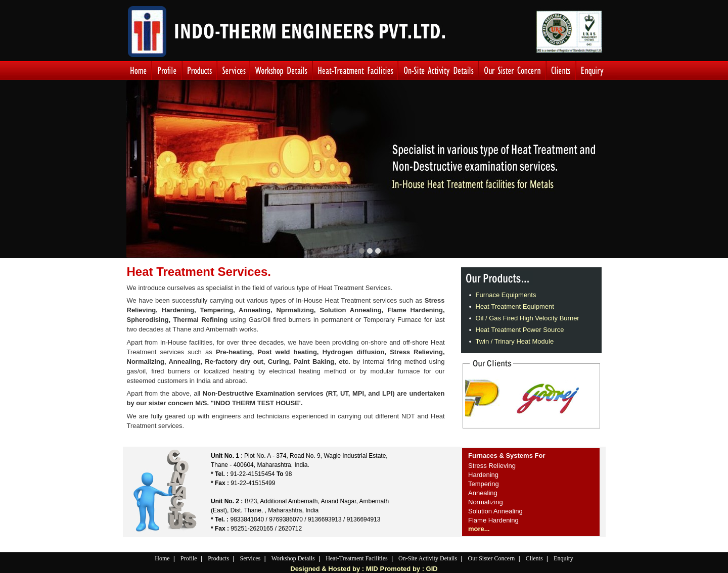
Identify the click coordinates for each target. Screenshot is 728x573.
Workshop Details (293, 558)
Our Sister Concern (492, 558)
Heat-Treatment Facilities (357, 558)
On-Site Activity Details (428, 558)
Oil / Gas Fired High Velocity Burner (528, 318)
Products (218, 558)
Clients (534, 558)
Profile (189, 558)
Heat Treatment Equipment (515, 306)
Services (251, 558)
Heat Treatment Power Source (520, 330)
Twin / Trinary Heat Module (515, 341)
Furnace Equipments (506, 295)
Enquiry (563, 558)
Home (162, 558)
